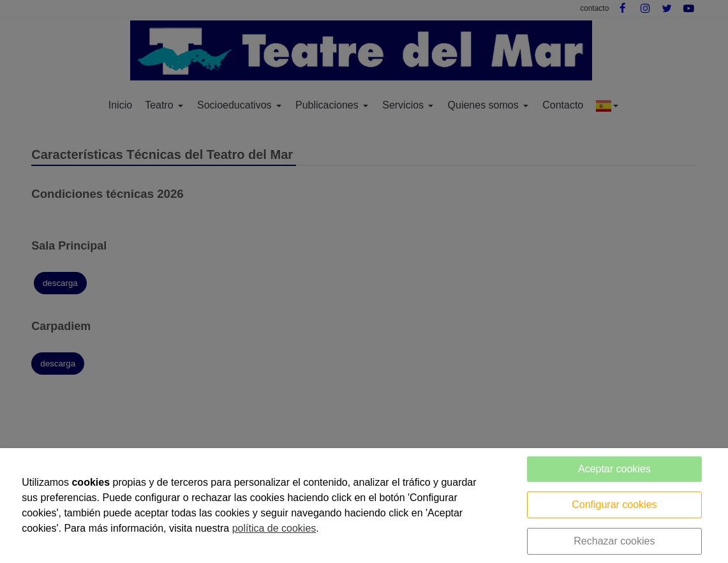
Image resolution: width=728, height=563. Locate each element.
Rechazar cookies (614, 541)
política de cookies (274, 528)
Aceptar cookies (614, 469)
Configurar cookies (614, 505)
